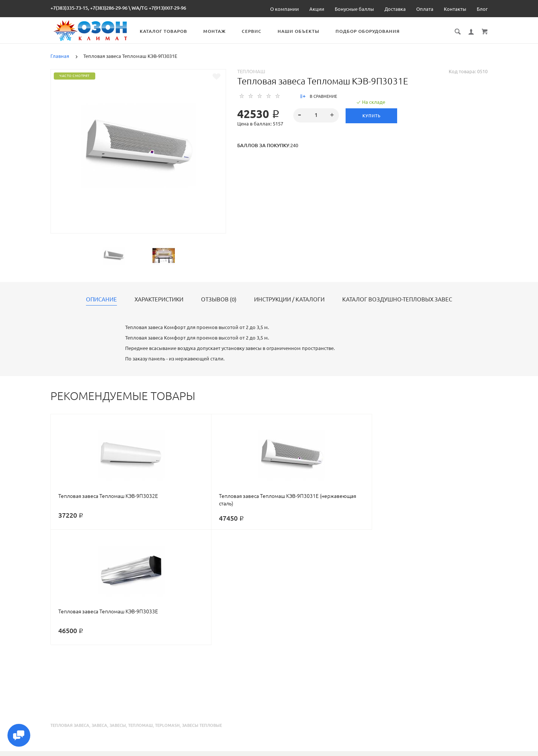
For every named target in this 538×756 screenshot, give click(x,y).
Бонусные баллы (354, 9)
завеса (99, 610)
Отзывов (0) (219, 300)
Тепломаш (251, 71)
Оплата (425, 9)
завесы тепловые (202, 610)
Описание (101, 300)
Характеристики (159, 300)
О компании (285, 9)
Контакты (455, 9)
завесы (118, 610)
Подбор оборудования (375, 31)
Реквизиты (332, 749)
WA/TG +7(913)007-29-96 (159, 8)
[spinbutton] (316, 115)
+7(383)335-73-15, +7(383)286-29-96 (89, 8)
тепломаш (140, 610)
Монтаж (222, 31)
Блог (482, 9)
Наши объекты (306, 31)
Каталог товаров (171, 31)
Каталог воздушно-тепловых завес (397, 300)
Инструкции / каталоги (289, 300)
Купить (372, 116)
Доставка (395, 9)
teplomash (167, 610)
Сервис (259, 31)
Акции (317, 9)
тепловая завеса (70, 610)
